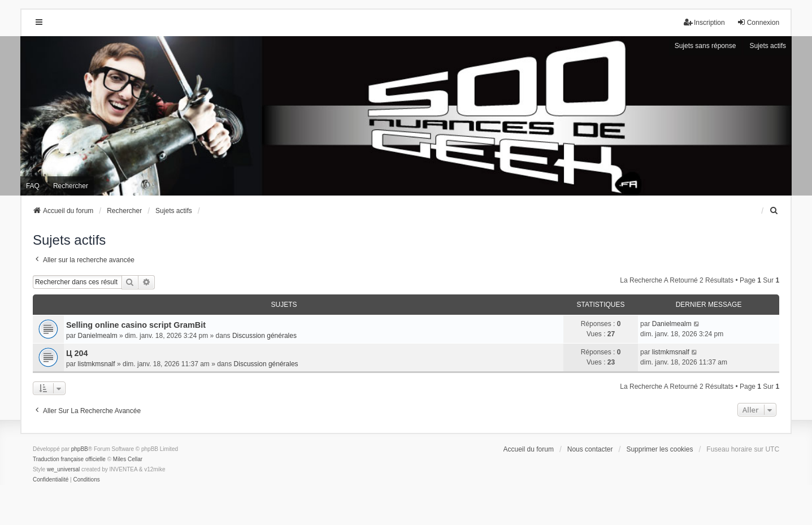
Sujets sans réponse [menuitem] (705, 46)
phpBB (80, 449)
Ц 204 (77, 353)
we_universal (63, 469)
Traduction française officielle (69, 459)
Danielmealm (98, 336)
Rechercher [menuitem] (71, 186)
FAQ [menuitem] (33, 186)
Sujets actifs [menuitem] (768, 46)
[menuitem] (774, 211)
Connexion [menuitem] (758, 22)
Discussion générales (264, 336)
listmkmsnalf (97, 364)
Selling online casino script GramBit (136, 325)
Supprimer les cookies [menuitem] (659, 449)
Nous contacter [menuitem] (590, 449)
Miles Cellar (128, 459)
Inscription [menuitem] (704, 22)
